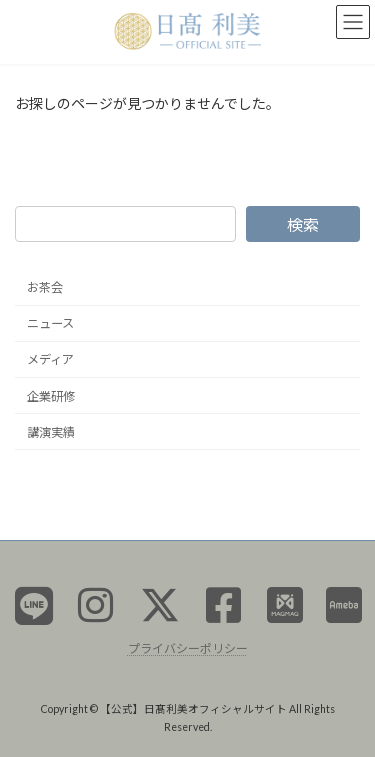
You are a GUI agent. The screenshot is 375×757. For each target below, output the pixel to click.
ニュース (50, 323)
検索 (303, 223)
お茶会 (45, 287)
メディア (50, 359)
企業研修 (51, 395)
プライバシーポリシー (188, 647)
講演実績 (51, 431)
